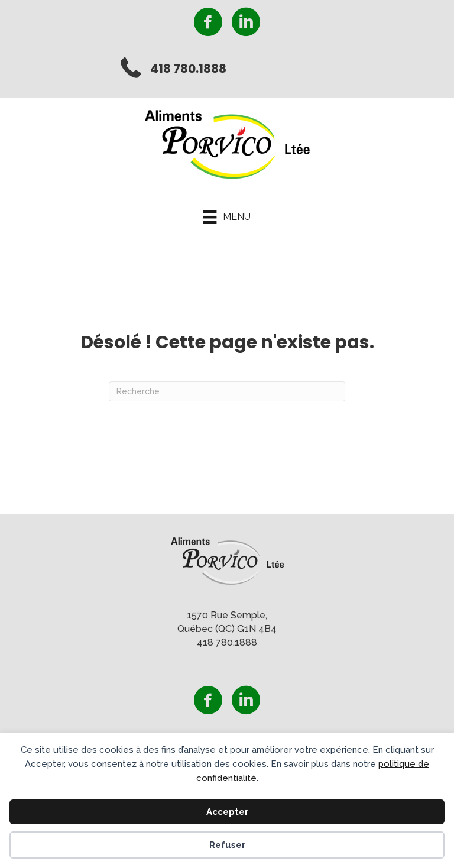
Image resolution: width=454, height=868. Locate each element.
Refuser (227, 845)
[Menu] (227, 217)
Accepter (227, 812)
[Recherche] (227, 391)
